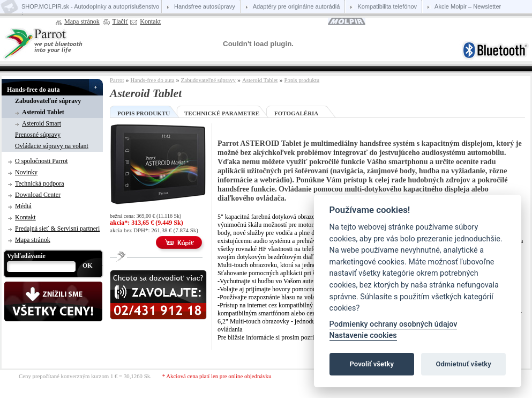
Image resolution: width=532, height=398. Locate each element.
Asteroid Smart (42, 123)
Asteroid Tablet (43, 112)
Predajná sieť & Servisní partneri (57, 229)
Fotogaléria (296, 113)
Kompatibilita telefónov (387, 6)
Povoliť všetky (372, 364)
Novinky (26, 172)
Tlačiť (121, 21)
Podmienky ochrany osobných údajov (394, 324)
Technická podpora (39, 183)
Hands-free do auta (33, 90)
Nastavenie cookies (363, 336)
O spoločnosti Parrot (42, 161)
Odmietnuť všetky (463, 364)
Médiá (23, 206)
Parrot (117, 80)
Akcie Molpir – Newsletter (468, 6)
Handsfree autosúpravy (205, 6)
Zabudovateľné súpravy (48, 101)
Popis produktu (302, 80)
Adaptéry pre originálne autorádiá (297, 6)
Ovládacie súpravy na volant (52, 146)
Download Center (38, 195)
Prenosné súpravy (38, 135)
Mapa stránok (82, 21)
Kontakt (150, 21)
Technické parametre (222, 113)
